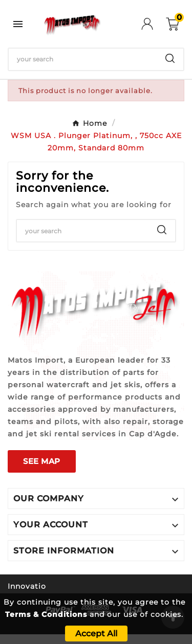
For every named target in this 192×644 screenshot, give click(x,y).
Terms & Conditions (46, 614)
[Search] (83, 59)
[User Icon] (154, 24)
